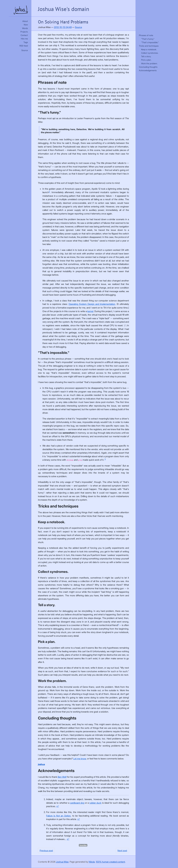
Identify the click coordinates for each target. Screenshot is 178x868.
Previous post (46, 851)
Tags (26, 42)
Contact (24, 35)
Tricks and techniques (149, 46)
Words (25, 28)
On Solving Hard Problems (63, 22)
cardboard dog (77, 803)
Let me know (80, 759)
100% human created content (110, 862)
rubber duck (95, 803)
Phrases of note (146, 35)
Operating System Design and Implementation (92, 304)
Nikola (92, 862)
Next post (122, 851)
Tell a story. (146, 56)
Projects (24, 32)
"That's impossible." (150, 42)
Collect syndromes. (150, 53)
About (25, 21)
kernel (90, 311)
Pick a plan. (146, 60)
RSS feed (24, 46)
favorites (83, 845)
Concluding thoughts (148, 67)
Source (25, 50)
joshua (41, 764)
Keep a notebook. (149, 49)
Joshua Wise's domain (64, 9)
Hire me (24, 39)
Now (26, 25)
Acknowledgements (148, 70)
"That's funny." (148, 39)
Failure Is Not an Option (58, 816)
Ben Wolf (62, 777)
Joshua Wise (62, 862)
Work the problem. (149, 63)
